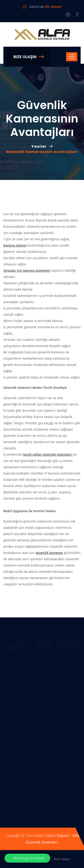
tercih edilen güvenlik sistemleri (48, 455)
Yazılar (39, 146)
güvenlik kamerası (49, 553)
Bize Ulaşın (29, 57)
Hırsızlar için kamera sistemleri (27, 271)
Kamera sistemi (15, 245)
